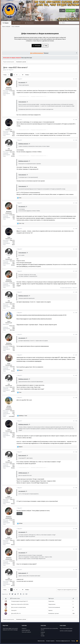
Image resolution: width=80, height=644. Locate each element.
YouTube (43, 636)
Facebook (43, 632)
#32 (76, 376)
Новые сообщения (6, 27)
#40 (76, 570)
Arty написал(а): (22, 83)
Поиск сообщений (15, 27)
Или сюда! (29, 58)
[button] (11, 23)
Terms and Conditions (26, 632)
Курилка (50, 610)
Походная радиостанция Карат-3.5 (19, 601)
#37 (76, 508)
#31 (76, 355)
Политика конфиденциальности (63, 641)
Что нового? (18, 23)
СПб (14, 95)
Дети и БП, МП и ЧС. (16, 614)
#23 (76, 140)
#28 (76, 292)
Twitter (42, 634)
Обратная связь (41, 641)
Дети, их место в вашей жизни (19, 607)
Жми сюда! (24, 58)
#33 (76, 398)
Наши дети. (14, 610)
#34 (76, 421)
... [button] (20, 75)
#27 (76, 271)
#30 (76, 335)
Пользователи (31, 23)
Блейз (9, 364)
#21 (76, 79)
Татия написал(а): (22, 102)
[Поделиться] (74, 79)
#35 (76, 452)
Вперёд (27, 75)
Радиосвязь (51, 601)
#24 (76, 203)
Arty (5, 70)
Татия (9, 128)
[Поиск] (77, 11)
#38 (76, 529)
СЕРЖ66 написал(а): (23, 473)
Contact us (24, 629)
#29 (76, 313)
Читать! (46, 53)
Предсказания (52, 604)
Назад (5, 75)
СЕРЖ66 (9, 406)
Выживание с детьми (54, 614)
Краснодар (12, 330)
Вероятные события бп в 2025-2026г (20, 604)
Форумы (7, 23)
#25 (76, 229)
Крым (13, 136)
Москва (13, 156)
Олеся (9, 321)
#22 (76, 120)
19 (23, 75)
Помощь (73, 641)
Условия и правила (50, 641)
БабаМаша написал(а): (24, 144)
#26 (76, 249)
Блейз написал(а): (22, 456)
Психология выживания (54, 607)
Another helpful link (26, 630)
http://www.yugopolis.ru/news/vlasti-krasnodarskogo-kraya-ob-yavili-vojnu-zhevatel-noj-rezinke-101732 (41, 315)
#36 (76, 488)
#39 (76, 549)
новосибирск (12, 416)
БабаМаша (9, 88)
